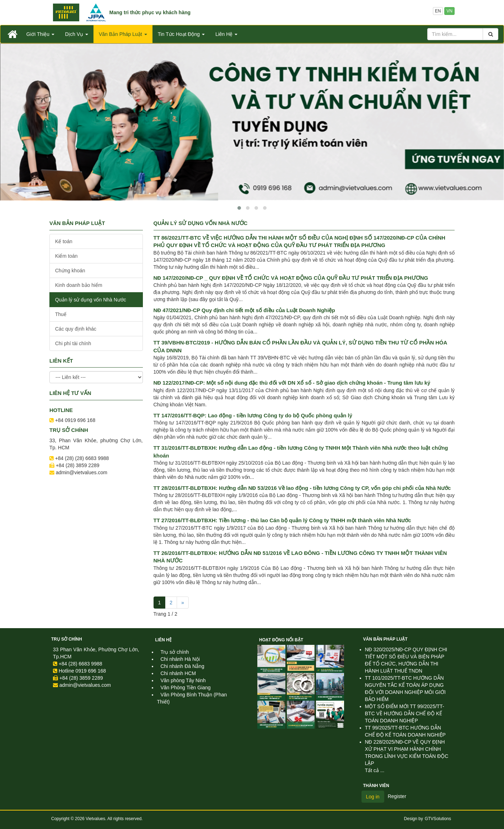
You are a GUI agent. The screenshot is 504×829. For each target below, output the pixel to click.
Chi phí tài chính (73, 343)
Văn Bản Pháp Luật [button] (123, 34)
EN (438, 11)
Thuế (61, 314)
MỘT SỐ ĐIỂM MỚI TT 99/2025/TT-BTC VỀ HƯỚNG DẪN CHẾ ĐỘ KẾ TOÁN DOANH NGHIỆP (405, 713)
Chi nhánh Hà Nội (180, 659)
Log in (373, 797)
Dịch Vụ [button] (77, 34)
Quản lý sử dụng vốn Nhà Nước (91, 300)
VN (449, 11)
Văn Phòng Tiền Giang (186, 688)
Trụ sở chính (67, 639)
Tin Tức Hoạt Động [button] (181, 34)
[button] (239, 208)
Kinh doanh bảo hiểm (79, 285)
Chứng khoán (70, 271)
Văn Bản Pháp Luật (385, 639)
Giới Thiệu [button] (40, 34)
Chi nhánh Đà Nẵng (183, 666)
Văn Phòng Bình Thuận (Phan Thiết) (192, 698)
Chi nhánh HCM (178, 673)
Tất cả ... (375, 770)
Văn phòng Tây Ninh (183, 680)
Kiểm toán (66, 256)
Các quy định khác (76, 329)
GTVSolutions (438, 819)
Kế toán (64, 241)
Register (397, 796)
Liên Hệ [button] (226, 34)
